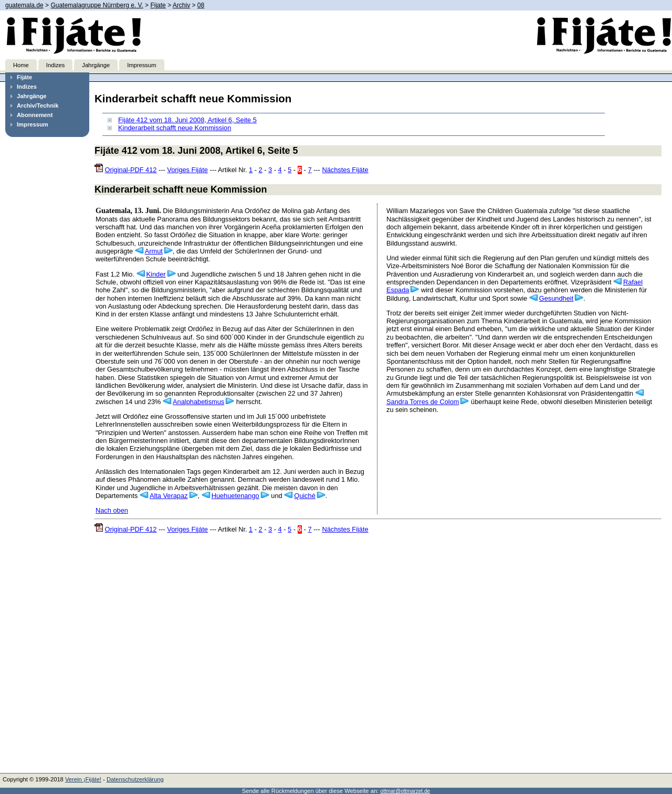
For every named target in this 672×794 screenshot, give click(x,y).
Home (21, 65)
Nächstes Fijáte (345, 170)
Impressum (141, 65)
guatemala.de (24, 5)
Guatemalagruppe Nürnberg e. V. (97, 5)
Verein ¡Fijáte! (83, 779)
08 (201, 5)
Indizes (55, 65)
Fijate (158, 5)
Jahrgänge (96, 65)
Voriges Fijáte (187, 170)
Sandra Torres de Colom (423, 402)
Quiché (305, 496)
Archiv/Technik (38, 105)
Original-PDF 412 (131, 170)
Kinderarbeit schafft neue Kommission (175, 128)
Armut (154, 251)
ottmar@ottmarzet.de (405, 791)
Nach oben (112, 510)
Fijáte (24, 77)
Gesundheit (556, 298)
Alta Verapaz (169, 496)
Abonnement (35, 115)
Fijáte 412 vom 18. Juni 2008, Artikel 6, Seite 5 (187, 120)
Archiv (181, 5)
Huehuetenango (235, 496)
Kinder (156, 274)
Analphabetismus (198, 402)
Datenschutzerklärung (135, 779)
